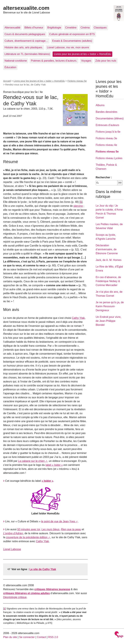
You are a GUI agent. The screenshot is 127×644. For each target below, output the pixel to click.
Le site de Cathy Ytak (43, 569)
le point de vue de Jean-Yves (58, 521)
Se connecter (27, 637)
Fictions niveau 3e (106, 138)
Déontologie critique (15, 597)
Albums (100, 105)
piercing (78, 206)
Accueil (7, 81)
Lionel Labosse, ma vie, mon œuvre (68, 47)
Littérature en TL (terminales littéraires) (27, 54)
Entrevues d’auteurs (107, 125)
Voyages (86, 61)
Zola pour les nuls (106, 61)
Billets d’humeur (34, 28)
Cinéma (85, 28)
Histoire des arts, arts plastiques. (24, 47)
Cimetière (71, 28)
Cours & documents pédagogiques (25, 34)
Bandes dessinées (107, 112)
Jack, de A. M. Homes (109, 260)
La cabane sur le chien (31, 461)
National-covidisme (16, 61)
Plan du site (10, 637)
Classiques (100, 28)
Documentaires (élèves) (110, 118)
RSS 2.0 (53, 637)
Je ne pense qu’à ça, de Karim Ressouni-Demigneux (110, 306)
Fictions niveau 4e (106, 145)
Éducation (10, 67)
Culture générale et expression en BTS (72, 34)
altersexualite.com (26, 8)
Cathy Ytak (78, 318)
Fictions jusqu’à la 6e (108, 132)
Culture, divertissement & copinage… (26, 41)
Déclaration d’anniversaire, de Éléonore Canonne (107, 249)
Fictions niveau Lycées (109, 158)
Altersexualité (12, 28)
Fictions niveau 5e (77, 81)
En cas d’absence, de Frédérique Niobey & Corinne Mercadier (108, 281)
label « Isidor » (54, 465)
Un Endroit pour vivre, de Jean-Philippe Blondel (109, 321)
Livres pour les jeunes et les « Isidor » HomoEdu (82, 54)
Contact (41, 637)
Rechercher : (104, 177)
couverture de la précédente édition (27, 537)
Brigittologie (54, 28)
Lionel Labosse (12, 549)
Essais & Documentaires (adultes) (72, 41)
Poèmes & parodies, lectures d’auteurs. (54, 61)
